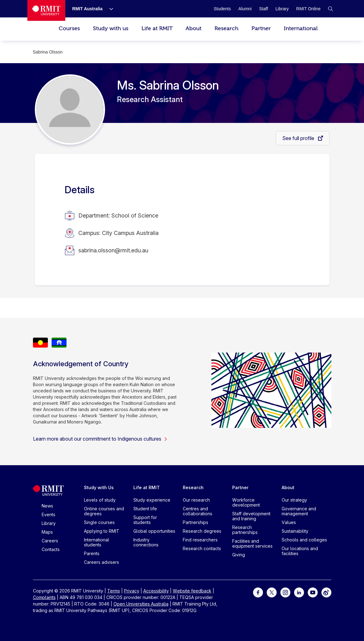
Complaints (44, 597)
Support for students (145, 520)
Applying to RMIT (102, 531)
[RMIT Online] (308, 9)
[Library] (282, 9)
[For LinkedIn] (299, 592)
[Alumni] (245, 9)
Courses (69, 28)
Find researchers (200, 540)
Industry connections (146, 542)
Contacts (51, 549)
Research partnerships (245, 530)
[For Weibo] (326, 592)
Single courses (99, 522)
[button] (330, 9)
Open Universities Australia (141, 604)
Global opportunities (154, 531)
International (301, 28)
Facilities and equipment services (252, 543)
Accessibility (156, 591)
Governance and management (299, 511)
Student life (145, 509)
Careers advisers (101, 562)
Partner (261, 28)
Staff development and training (251, 516)
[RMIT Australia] (87, 9)
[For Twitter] (272, 592)
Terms (114, 591)
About (194, 28)
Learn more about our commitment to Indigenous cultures (100, 439)
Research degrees (202, 531)
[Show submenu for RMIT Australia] (109, 9)
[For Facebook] (258, 592)
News (47, 506)
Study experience (152, 500)
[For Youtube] (313, 592)
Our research (196, 500)
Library (49, 523)
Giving (239, 555)
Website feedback (192, 591)
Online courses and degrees (104, 511)
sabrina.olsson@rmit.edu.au (113, 250)
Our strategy (294, 500)
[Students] (222, 9)
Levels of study (100, 500)
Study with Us (99, 487)
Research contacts (202, 548)
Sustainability (295, 531)
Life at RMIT (157, 28)
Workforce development (246, 502)
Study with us (111, 28)
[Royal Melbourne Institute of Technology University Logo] (46, 10)
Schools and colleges (304, 540)
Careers (50, 541)
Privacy (132, 591)
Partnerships (196, 522)
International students (97, 542)
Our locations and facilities (300, 551)
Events (48, 515)
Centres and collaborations (198, 511)
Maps (47, 532)
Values (289, 522)
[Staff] (264, 9)
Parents (92, 553)
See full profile (299, 138)
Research (226, 28)
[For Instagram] (285, 592)
